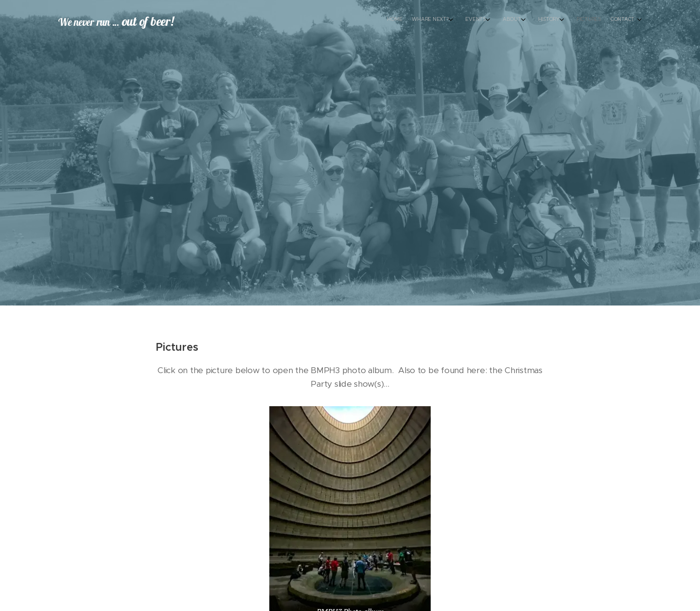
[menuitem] (548, 20)
